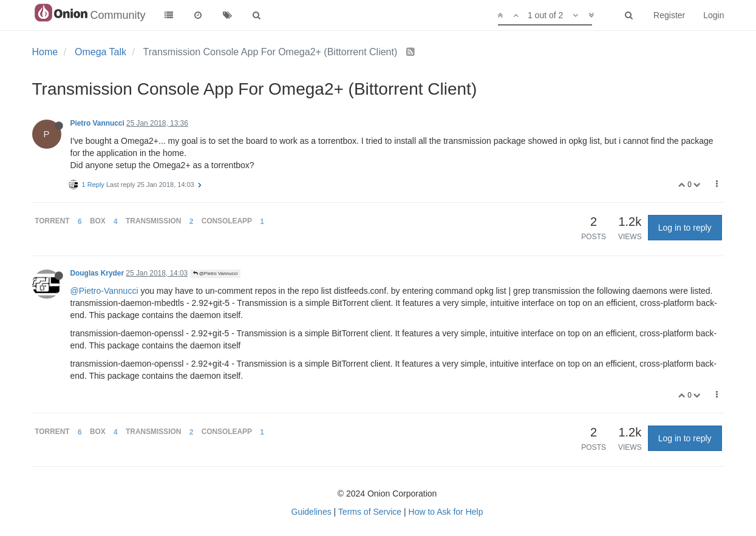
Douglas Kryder (97, 273)
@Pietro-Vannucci (104, 291)
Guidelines (312, 512)
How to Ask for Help (446, 512)
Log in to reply (685, 228)
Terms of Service (370, 512)
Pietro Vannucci (97, 123)
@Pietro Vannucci (216, 273)
